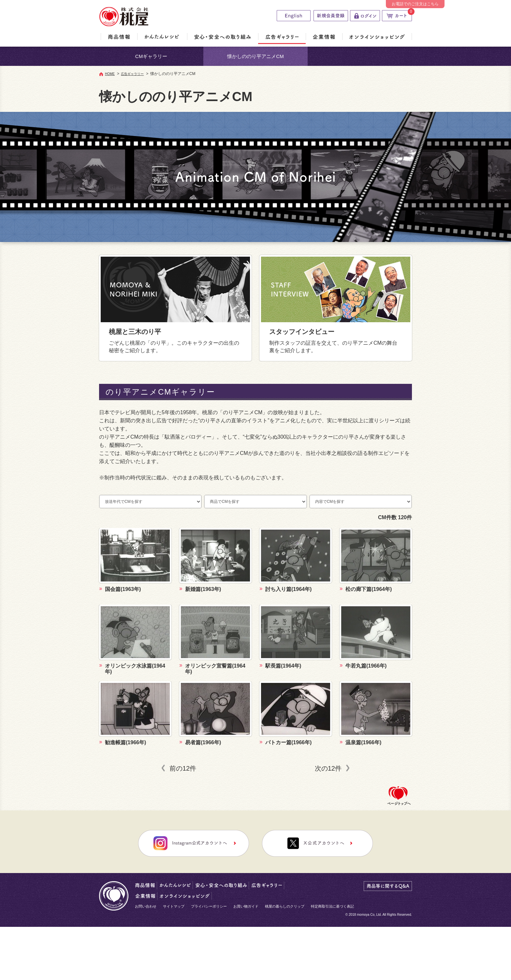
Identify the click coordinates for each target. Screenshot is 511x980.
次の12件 (328, 768)
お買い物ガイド (246, 906)
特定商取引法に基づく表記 (332, 906)
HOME (110, 74)
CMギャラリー (151, 56)
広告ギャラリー (132, 74)
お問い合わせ (146, 906)
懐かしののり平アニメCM (255, 56)
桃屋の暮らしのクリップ (285, 906)
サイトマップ (174, 906)
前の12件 (183, 768)
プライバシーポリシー (209, 906)
